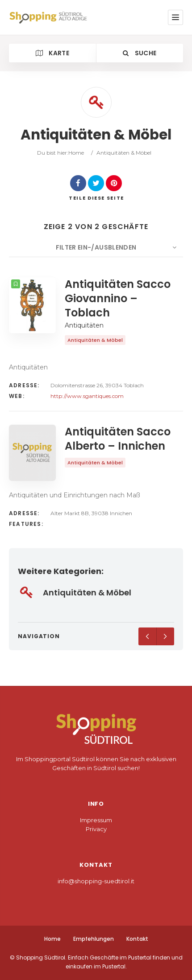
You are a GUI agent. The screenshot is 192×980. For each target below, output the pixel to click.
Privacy (96, 829)
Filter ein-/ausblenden (96, 247)
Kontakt (137, 939)
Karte (52, 53)
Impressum (96, 820)
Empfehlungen (94, 939)
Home (76, 153)
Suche (140, 53)
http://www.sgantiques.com (87, 396)
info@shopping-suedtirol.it (96, 881)
